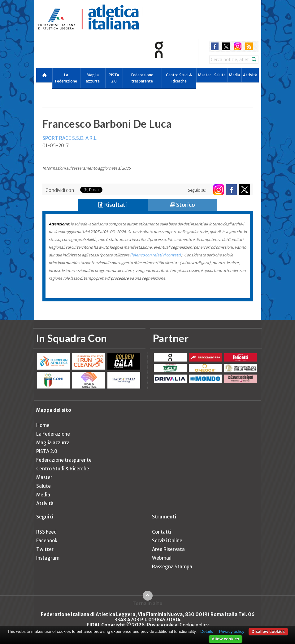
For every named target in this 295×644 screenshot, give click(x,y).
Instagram (48, 558)
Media (234, 75)
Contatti (162, 532)
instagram (238, 46)
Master (204, 75)
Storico (182, 205)
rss (249, 46)
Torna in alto (147, 603)
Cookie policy (194, 625)
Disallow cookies (268, 631)
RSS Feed (46, 532)
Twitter (45, 549)
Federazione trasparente (142, 78)
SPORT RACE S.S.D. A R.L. (70, 138)
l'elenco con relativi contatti (155, 255)
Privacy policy (162, 625)
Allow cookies (226, 639)
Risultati (113, 205)
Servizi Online (167, 541)
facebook (215, 46)
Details (207, 631)
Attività (250, 75)
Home (43, 425)
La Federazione (66, 78)
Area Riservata (168, 549)
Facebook (47, 541)
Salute (220, 75)
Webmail (162, 558)
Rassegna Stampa (172, 567)
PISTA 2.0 (114, 78)
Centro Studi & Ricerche (179, 78)
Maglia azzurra (93, 78)
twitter (226, 46)
